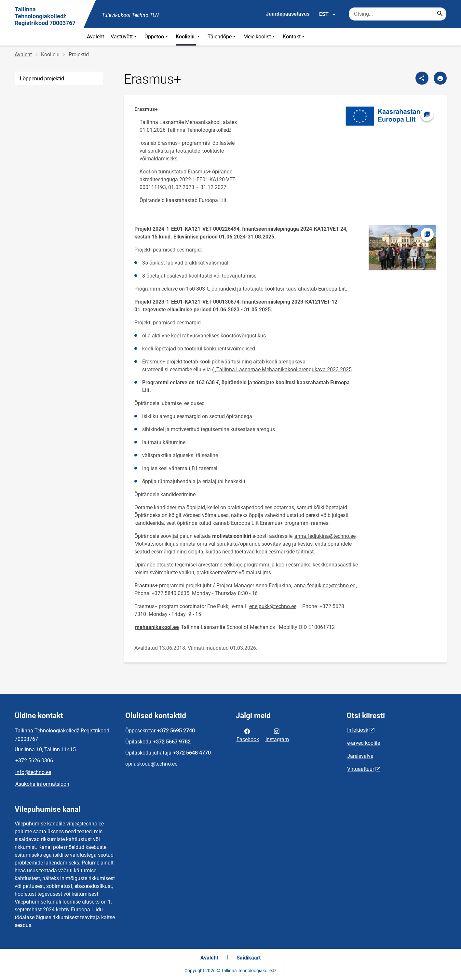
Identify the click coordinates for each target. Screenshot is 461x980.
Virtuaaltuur (361, 769)
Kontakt (294, 37)
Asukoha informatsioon (42, 784)
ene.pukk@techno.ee (273, 606)
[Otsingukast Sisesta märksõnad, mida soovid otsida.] (398, 14)
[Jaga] (422, 78)
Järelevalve (360, 756)
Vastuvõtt (124, 37)
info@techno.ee (33, 772)
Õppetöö (157, 37)
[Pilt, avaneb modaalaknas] (389, 116)
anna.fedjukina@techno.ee (325, 536)
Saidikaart (249, 958)
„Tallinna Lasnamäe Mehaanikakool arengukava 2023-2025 (283, 369)
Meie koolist (260, 37)
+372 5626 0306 (34, 761)
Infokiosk (358, 730)
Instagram (277, 735)
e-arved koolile (364, 743)
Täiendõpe (222, 37)
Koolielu (188, 37)
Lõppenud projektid (42, 79)
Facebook (248, 735)
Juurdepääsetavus (288, 14)
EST (328, 14)
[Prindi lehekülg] (440, 78)
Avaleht (95, 37)
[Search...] (440, 14)
